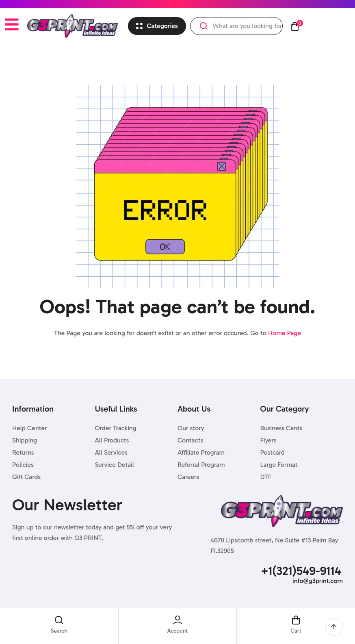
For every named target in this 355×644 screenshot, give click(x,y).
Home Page (285, 333)
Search (203, 26)
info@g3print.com (318, 581)
